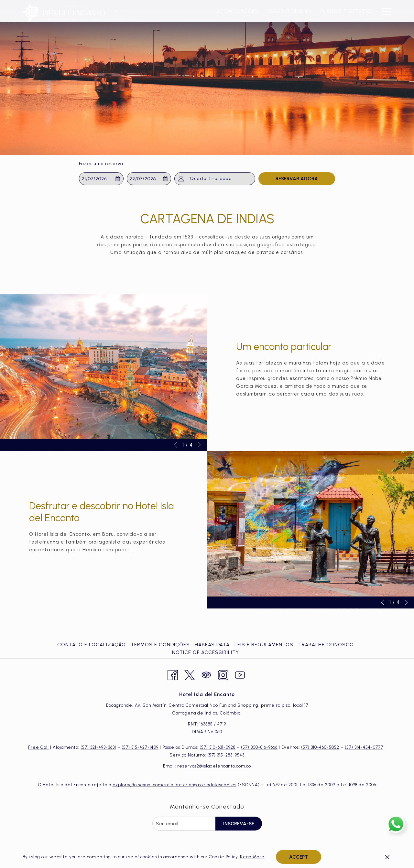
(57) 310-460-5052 (320, 747)
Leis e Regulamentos (264, 645)
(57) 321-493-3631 (98, 747)
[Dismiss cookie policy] (387, 857)
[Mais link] (384, 11)
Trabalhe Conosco (326, 645)
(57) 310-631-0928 (218, 747)
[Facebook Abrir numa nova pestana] (173, 674)
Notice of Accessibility (206, 652)
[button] (101, 179)
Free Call (38, 747)
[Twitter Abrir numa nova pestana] (190, 674)
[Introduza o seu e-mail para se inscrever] (184, 824)
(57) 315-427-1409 (140, 747)
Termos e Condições (160, 645)
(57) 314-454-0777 (364, 747)
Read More (252, 857)
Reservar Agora (297, 179)
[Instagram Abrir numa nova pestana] (223, 674)
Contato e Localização (92, 645)
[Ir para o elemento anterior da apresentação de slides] (176, 445)
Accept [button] (299, 857)
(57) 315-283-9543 (226, 755)
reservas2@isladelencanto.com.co (214, 766)
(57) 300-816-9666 (259, 747)
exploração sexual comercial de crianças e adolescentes (174, 785)
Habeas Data (212, 645)
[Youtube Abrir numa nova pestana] (240, 674)
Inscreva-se (239, 824)
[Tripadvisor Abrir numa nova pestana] (206, 674)
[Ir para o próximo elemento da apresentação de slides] (199, 445)
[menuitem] (160, 11)
